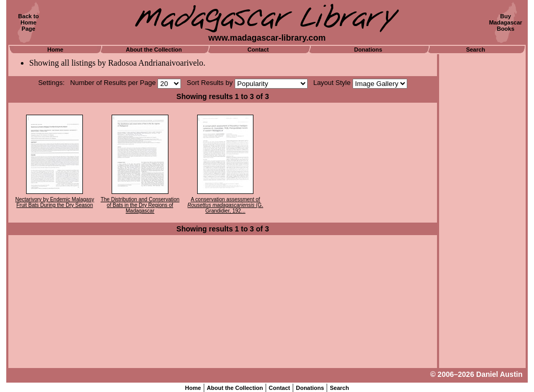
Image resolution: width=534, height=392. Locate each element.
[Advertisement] (482, 211)
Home (56, 50)
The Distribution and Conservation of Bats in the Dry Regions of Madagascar (140, 205)
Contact (258, 50)
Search (476, 50)
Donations (368, 50)
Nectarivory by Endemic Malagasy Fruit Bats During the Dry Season (54, 202)
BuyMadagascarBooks (506, 22)
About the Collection (154, 50)
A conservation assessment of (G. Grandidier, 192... (226, 205)
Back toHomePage (29, 22)
